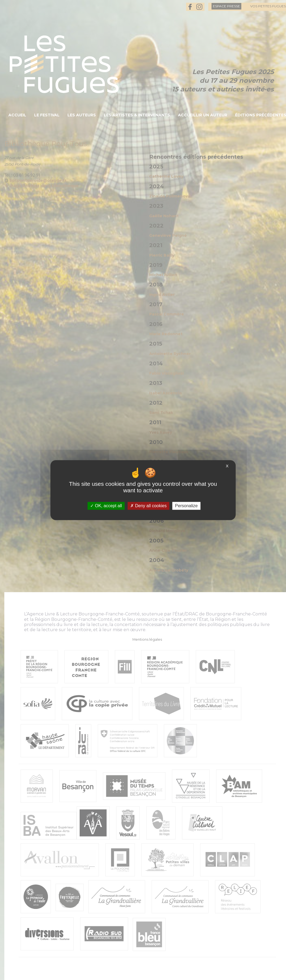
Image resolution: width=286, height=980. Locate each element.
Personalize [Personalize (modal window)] (186, 506)
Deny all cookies (148, 506)
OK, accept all (106, 506)
